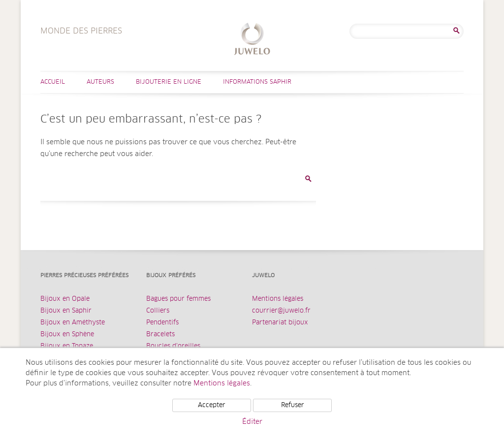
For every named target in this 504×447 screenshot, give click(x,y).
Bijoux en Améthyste (73, 323)
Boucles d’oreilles (173, 346)
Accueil (53, 82)
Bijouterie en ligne (169, 82)
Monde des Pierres (252, 40)
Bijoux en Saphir (66, 311)
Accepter (212, 405)
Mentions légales (278, 299)
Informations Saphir (257, 82)
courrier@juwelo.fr (281, 311)
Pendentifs (162, 323)
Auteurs (100, 82)
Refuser (293, 405)
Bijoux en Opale (65, 299)
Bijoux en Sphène (67, 335)
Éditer (252, 422)
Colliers (158, 311)
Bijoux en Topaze (67, 346)
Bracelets (160, 335)
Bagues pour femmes (178, 299)
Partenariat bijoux (280, 323)
